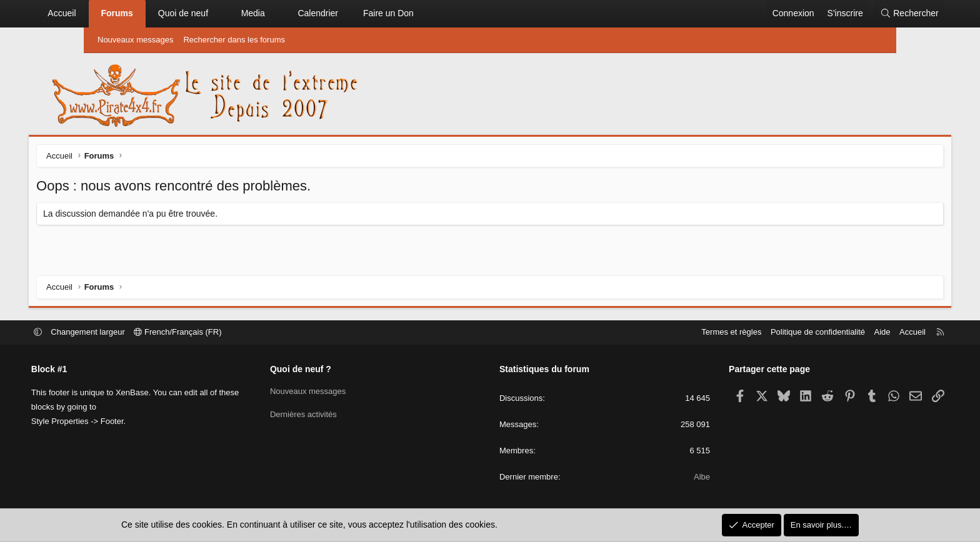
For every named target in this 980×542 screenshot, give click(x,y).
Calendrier (373, 13)
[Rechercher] (854, 14)
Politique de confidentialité (759, 333)
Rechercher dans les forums (234, 40)
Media (307, 13)
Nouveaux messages (135, 40)
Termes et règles (672, 333)
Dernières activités (333, 414)
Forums (172, 13)
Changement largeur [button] (147, 333)
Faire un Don (443, 13)
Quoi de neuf (237, 13)
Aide (823, 333)
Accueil (117, 13)
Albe (672, 477)
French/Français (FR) (237, 333)
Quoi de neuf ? (330, 370)
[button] (274, 14)
